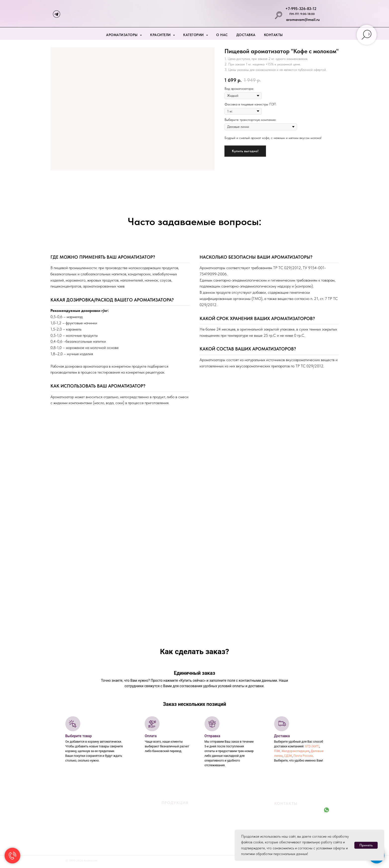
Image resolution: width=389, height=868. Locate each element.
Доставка (246, 35)
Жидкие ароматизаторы (174, 811)
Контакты (273, 35)
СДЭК (288, 756)
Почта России (303, 756)
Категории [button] (194, 35)
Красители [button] (161, 35)
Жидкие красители (170, 825)
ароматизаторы (189, 818)
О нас (222, 35)
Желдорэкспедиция (295, 751)
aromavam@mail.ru (303, 20)
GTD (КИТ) (312, 746)
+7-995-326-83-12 (301, 9)
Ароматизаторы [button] (122, 35)
